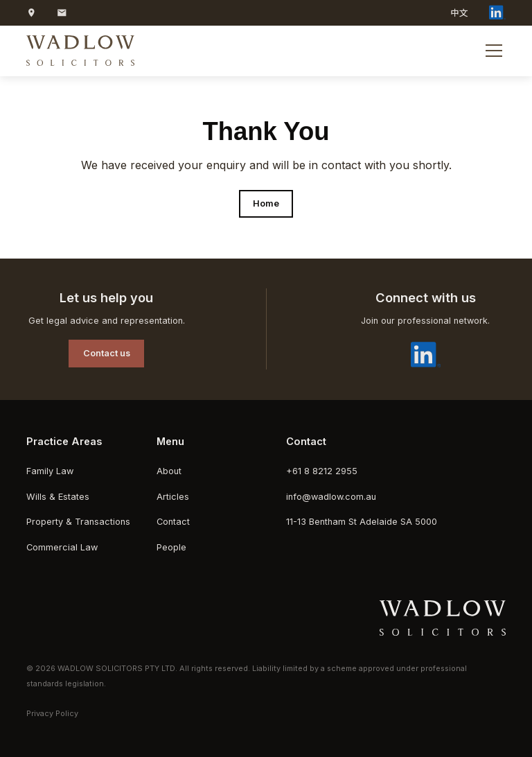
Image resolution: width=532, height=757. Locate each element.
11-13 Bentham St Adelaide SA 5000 (362, 522)
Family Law (50, 471)
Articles (173, 497)
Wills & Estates (58, 497)
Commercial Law (62, 547)
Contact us (107, 353)
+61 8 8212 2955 (322, 471)
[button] (491, 51)
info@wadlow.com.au (331, 497)
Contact (173, 522)
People (171, 547)
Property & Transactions (78, 522)
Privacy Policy (52, 713)
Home (266, 203)
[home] (80, 51)
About (169, 471)
